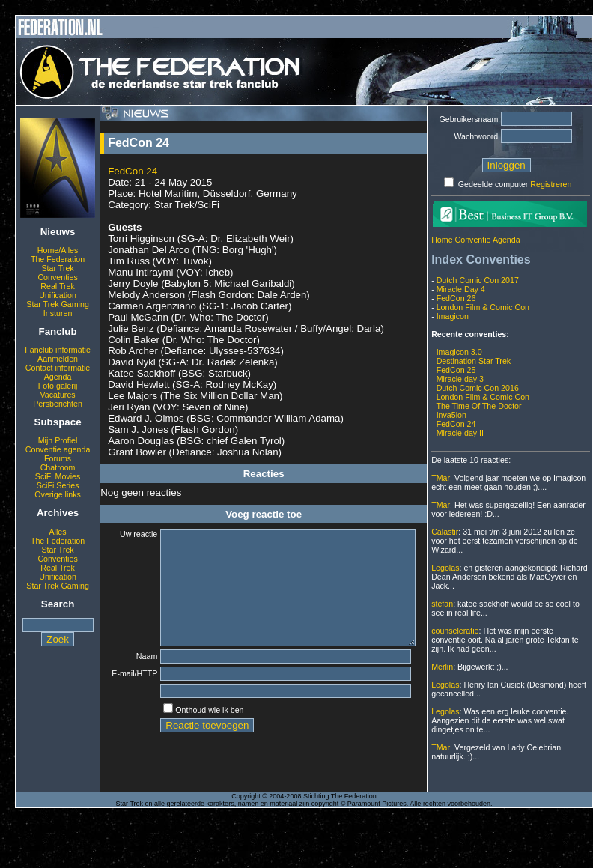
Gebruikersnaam (469, 119)
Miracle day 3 (460, 379)
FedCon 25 (456, 370)
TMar (441, 478)
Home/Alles (58, 250)
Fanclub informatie (58, 350)
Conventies (57, 277)
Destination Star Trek (474, 361)
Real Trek (58, 286)
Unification (58, 295)
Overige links (58, 494)
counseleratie (455, 631)
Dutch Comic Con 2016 (478, 388)
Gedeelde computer (493, 184)
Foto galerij (58, 386)
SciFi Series (58, 485)
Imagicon (453, 316)
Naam (137, 679)
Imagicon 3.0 (459, 352)
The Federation (58, 259)
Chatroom (58, 467)
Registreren (551, 184)
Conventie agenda (58, 449)
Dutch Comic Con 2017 (478, 280)
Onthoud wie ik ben (200, 736)
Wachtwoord (476, 136)
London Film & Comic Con (483, 307)
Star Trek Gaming (58, 304)
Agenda (58, 377)
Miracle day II (460, 433)
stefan (442, 604)
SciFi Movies (58, 476)
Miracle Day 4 (461, 289)
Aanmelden (58, 359)
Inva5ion (451, 415)
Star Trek (57, 268)
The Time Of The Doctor (478, 406)
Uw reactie (129, 534)
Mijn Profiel (58, 440)
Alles (58, 532)
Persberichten (58, 404)
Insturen (58, 313)
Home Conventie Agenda (475, 240)
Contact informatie (58, 368)
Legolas (445, 568)
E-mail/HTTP (129, 698)
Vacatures (57, 395)
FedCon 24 (133, 171)
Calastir (445, 532)
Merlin (442, 667)
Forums (58, 458)
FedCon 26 (456, 298)
